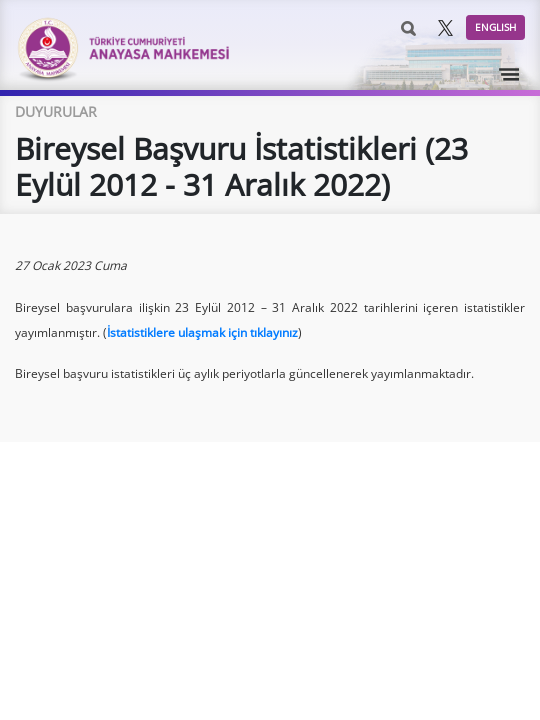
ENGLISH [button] (495, 27)
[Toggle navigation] (510, 75)
